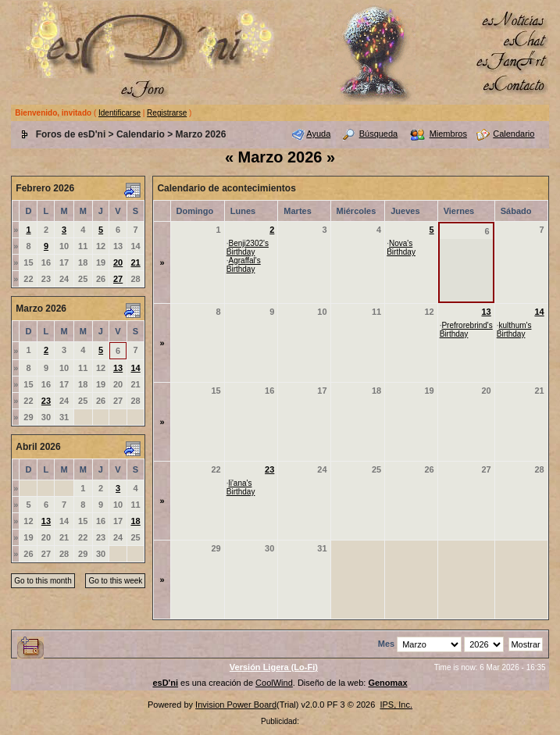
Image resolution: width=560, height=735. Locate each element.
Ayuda (318, 134)
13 (118, 368)
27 (118, 279)
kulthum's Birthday (514, 330)
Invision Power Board (236, 705)
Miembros (448, 134)
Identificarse (119, 113)
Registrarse (167, 113)
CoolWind (274, 683)
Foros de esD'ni (71, 134)
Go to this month (43, 581)
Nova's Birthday (401, 248)
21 (135, 262)
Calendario (141, 134)
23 (46, 401)
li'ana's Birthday (241, 487)
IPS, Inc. (396, 705)
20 (118, 262)
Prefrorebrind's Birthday (466, 330)
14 (135, 368)
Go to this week (115, 581)
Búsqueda (379, 134)
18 (135, 521)
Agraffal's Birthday (244, 265)
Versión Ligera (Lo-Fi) (274, 667)
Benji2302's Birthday (248, 248)
